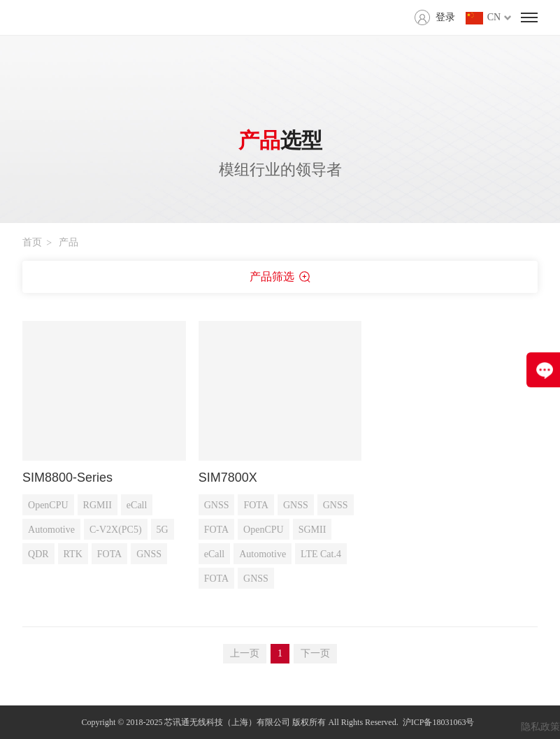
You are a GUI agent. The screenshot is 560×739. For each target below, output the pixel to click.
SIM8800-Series (67, 478)
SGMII (313, 530)
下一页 (315, 653)
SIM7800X (228, 478)
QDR (38, 554)
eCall (137, 505)
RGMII (98, 505)
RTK (73, 554)
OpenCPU (48, 505)
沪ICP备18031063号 (439, 722)
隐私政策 (540, 727)
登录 (445, 17)
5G (163, 530)
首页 (32, 242)
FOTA (109, 554)
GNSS (149, 554)
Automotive (51, 530)
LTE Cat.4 (321, 554)
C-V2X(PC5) (116, 530)
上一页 (245, 653)
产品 (69, 242)
